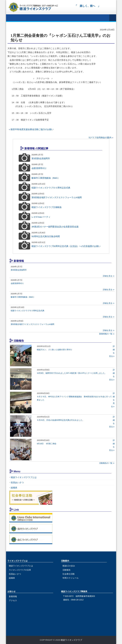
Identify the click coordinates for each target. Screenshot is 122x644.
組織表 (14, 488)
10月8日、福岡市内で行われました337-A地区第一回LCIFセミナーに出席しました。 (72, 373)
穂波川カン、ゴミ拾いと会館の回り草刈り (55, 350)
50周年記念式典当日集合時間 (46, 236)
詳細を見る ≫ (109, 276)
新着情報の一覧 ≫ (107, 334)
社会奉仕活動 (69, 574)
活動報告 (67, 570)
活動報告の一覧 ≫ (107, 463)
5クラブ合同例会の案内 (100, 137)
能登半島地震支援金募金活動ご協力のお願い (32, 129)
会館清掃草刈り (39, 168)
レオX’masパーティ (41, 217)
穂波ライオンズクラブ (71, 640)
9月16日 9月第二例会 (47, 444)
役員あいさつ (17, 482)
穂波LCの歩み (69, 566)
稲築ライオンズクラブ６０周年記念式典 (51, 188)
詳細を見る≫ (113, 400)
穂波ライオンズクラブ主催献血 (47, 207)
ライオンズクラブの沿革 (20, 570)
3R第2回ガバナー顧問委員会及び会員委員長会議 (55, 227)
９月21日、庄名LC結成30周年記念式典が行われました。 (61, 420)
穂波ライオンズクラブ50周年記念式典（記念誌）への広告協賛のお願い (66, 246)
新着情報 (13, 596)
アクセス (13, 600)
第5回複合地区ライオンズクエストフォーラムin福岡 (57, 197)
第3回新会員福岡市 (41, 158)
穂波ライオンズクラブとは (24, 477)
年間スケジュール (71, 578)
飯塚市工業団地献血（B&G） (46, 178)
